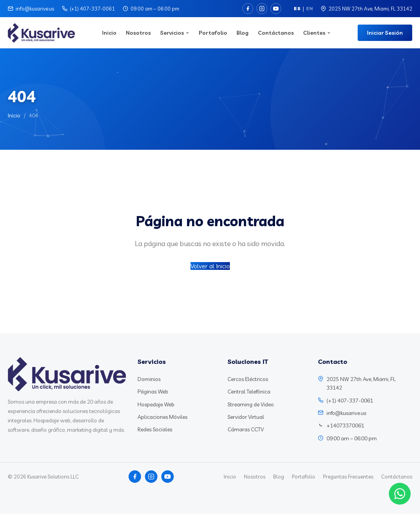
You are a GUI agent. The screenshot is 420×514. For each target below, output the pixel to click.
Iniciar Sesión (385, 33)
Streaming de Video (251, 404)
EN (310, 8)
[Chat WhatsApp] (400, 494)
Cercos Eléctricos (248, 379)
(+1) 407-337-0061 (92, 9)
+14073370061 (345, 425)
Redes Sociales (155, 429)
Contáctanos (276, 33)
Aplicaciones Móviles (162, 417)
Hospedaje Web (156, 404)
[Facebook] (248, 9)
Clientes (317, 33)
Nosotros (138, 33)
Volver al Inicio (210, 266)
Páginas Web (153, 392)
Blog (243, 33)
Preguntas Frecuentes (348, 477)
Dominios (149, 379)
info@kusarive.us (35, 9)
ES (297, 8)
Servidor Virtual (246, 417)
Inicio (109, 33)
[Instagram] (262, 9)
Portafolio (213, 33)
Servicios (175, 33)
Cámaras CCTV (246, 429)
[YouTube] (276, 9)
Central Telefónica (249, 392)
